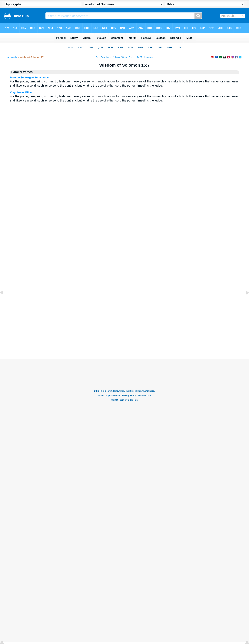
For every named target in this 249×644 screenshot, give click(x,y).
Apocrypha (13, 57)
